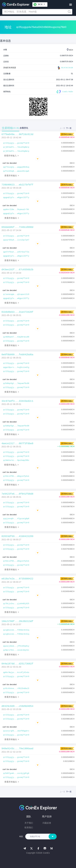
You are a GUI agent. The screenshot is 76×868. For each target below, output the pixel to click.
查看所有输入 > (11, 156)
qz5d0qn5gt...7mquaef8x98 (16, 383)
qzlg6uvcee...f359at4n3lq (16, 630)
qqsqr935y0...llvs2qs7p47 (16, 240)
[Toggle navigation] (71, 5)
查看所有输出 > (12, 176)
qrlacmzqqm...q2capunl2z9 (16, 294)
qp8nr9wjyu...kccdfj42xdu (16, 673)
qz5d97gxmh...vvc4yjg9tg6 (16, 773)
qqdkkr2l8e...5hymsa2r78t (16, 210)
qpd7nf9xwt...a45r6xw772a (16, 252)
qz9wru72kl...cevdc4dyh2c (16, 650)
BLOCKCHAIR (65, 68)
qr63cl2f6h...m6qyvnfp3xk (16, 476)
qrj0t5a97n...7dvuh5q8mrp (16, 147)
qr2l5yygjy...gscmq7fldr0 (16, 143)
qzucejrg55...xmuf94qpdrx (16, 731)
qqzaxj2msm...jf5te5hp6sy (16, 646)
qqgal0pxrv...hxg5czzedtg (16, 367)
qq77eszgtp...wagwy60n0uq (16, 167)
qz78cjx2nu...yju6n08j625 (16, 604)
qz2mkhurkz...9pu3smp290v (16, 460)
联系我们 (29, 828)
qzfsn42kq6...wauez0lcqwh (16, 171)
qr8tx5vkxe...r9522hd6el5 (16, 689)
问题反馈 (47, 823)
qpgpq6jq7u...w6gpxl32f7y (16, 198)
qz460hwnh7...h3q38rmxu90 (16, 337)
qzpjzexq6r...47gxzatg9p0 (16, 519)
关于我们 (29, 823)
